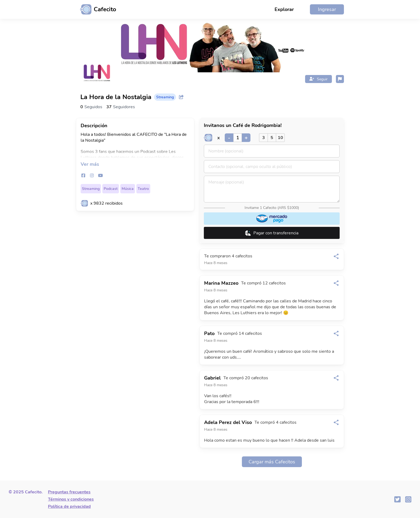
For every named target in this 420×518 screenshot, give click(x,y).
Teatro (143, 189)
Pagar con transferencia (272, 233)
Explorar (284, 9)
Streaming (91, 189)
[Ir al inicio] (96, 9)
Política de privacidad (69, 506)
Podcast (111, 189)
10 (280, 138)
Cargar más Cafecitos (272, 462)
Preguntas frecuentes (69, 492)
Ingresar (327, 9)
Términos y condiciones (71, 499)
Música (128, 189)
